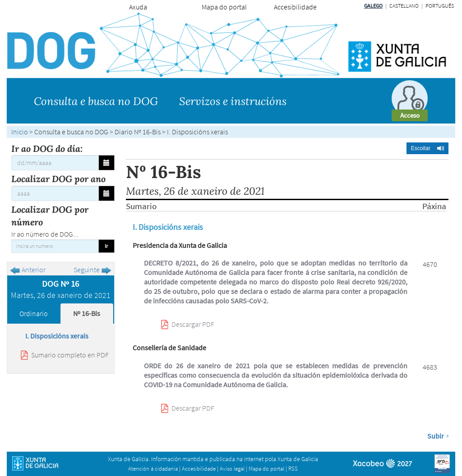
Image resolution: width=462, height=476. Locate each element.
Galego (373, 6)
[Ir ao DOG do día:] (55, 163)
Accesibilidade (295, 7)
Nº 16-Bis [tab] (87, 313)
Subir (436, 436)
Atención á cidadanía (153, 469)
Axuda (138, 7)
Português (440, 6)
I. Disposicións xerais (57, 336)
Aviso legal (232, 469)
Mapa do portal (224, 7)
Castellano (404, 6)
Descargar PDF (193, 324)
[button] (427, 148)
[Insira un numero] (55, 246)
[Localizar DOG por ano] (55, 193)
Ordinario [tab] (34, 313)
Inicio (20, 132)
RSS (293, 469)
